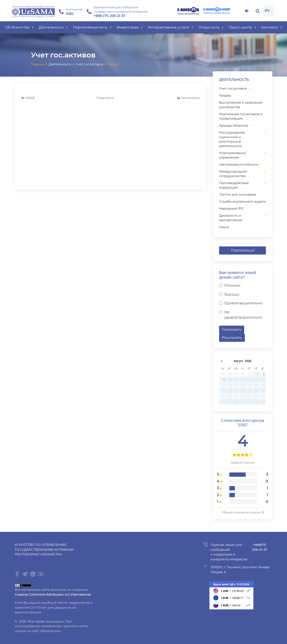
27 (223, 374)
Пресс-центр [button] (242, 27)
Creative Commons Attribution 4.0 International (53, 595)
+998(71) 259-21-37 (260, 547)
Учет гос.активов (233, 88)
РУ (267, 11)
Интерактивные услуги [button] (171, 27)
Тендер (225, 95)
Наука (224, 227)
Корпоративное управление (232, 155)
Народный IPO (231, 208)
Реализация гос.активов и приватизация (241, 116)
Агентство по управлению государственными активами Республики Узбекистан (44, 550)
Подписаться (243, 250)
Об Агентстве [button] (19, 27)
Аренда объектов (234, 125)
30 (243, 374)
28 (230, 374)
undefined (221, 361)
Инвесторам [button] (130, 27)
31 (250, 374)
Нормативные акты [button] (92, 27)
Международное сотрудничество (233, 174)
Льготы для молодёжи (238, 194)
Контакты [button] (272, 27)
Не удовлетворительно (243, 315)
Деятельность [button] (53, 27)
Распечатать (189, 98)
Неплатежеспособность (239, 164)
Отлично (232, 285)
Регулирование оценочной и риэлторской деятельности (232, 139)
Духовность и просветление (231, 218)
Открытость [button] (211, 27)
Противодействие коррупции (234, 185)
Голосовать (232, 330)
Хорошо (232, 294)
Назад (113, 64)
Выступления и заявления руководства (241, 105)
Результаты (232, 338)
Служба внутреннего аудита (242, 201)
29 (237, 374)
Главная (37, 64)
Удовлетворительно (243, 303)
